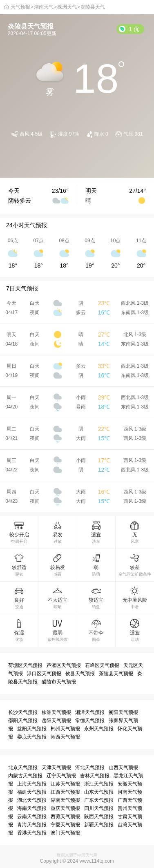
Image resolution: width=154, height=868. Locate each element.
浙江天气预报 (99, 784)
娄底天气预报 (32, 737)
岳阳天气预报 (56, 721)
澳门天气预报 (65, 833)
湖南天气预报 (65, 800)
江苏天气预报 (65, 784)
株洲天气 (67, 7)
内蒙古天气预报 (25, 776)
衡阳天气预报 (123, 712)
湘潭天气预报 (90, 712)
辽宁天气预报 (61, 776)
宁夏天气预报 (65, 825)
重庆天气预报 (65, 808)
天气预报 (20, 7)
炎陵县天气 (93, 7)
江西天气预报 (65, 792)
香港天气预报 (32, 833)
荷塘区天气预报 (25, 665)
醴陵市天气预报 (59, 682)
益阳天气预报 (32, 729)
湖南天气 (44, 7)
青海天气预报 (32, 825)
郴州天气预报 (65, 729)
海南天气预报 (32, 808)
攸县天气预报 (80, 674)
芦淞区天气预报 (64, 665)
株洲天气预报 (56, 712)
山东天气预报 (99, 792)
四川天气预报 (99, 808)
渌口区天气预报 (44, 674)
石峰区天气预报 (102, 665)
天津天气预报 (56, 768)
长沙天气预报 (23, 712)
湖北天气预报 (32, 800)
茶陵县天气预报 (116, 674)
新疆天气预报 (99, 825)
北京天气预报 (23, 768)
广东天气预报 (99, 800)
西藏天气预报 (65, 817)
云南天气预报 (32, 817)
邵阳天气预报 (23, 721)
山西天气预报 (123, 768)
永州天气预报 (99, 729)
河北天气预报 (90, 768)
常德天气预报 (90, 721)
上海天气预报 (32, 784)
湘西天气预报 (65, 737)
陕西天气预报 (99, 817)
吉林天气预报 (95, 776)
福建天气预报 (32, 792)
